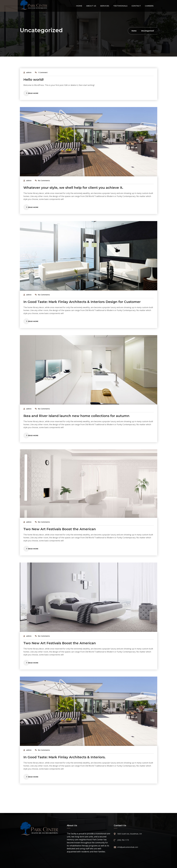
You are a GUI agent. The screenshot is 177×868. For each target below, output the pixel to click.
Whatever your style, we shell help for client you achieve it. (73, 188)
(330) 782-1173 (123, 840)
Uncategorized (147, 31)
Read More (33, 93)
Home (79, 6)
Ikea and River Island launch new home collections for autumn (76, 416)
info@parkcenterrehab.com (128, 847)
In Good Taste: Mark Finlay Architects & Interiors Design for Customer (82, 302)
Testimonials (120, 6)
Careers (149, 6)
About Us (91, 6)
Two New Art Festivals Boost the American (60, 529)
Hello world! (34, 80)
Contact (136, 6)
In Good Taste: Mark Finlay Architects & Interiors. (64, 757)
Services (105, 6)
